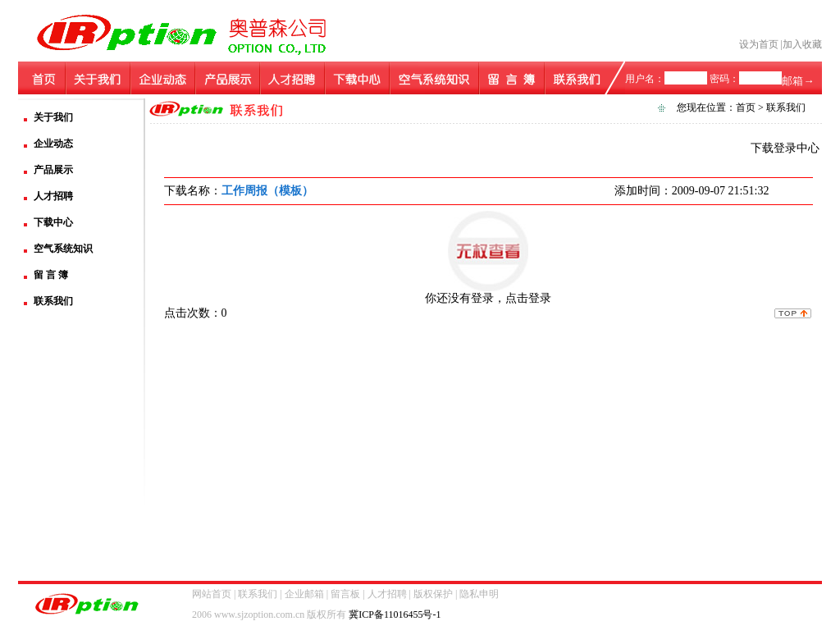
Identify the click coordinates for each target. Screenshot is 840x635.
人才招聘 (53, 196)
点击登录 (528, 298)
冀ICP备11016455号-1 (395, 614)
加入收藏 (802, 44)
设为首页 (759, 44)
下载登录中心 (785, 148)
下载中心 (53, 222)
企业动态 (53, 144)
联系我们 (53, 301)
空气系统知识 (63, 249)
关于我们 (53, 117)
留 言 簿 (51, 275)
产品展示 (53, 170)
